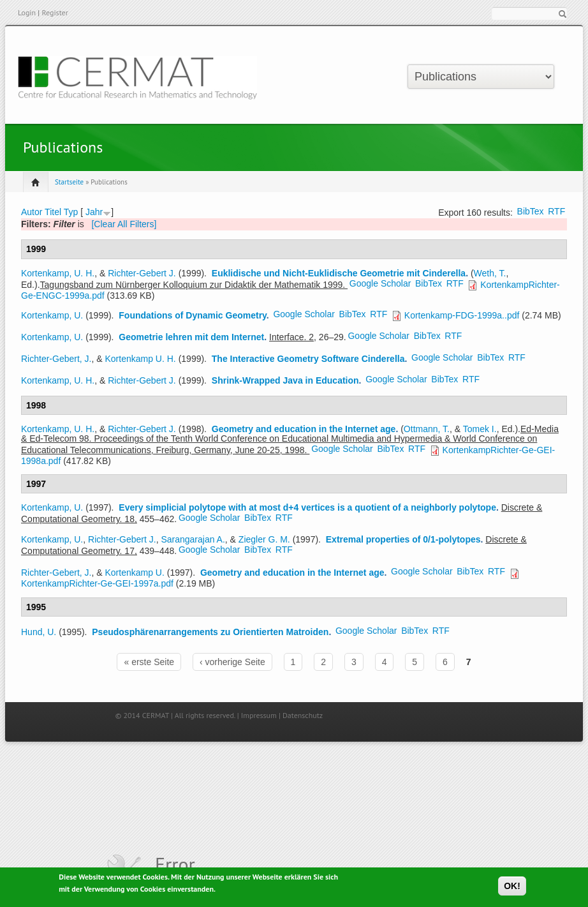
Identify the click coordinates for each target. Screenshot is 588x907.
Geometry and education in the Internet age (304, 429)
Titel (53, 212)
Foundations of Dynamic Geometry (193, 315)
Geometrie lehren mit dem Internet (191, 337)
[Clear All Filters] (124, 224)
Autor (32, 212)
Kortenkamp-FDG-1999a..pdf (462, 315)
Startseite (69, 182)
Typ (71, 212)
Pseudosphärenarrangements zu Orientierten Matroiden (210, 632)
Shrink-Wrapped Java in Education (285, 380)
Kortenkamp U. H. (141, 359)
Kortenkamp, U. (52, 315)
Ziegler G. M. (264, 539)
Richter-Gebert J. (142, 273)
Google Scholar (380, 283)
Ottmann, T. (427, 429)
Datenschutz (303, 715)
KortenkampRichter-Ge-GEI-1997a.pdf (97, 583)
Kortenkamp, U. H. (58, 273)
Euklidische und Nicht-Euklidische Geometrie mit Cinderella (339, 273)
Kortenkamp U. (135, 573)
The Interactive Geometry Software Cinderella (308, 359)
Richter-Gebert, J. (56, 359)
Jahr (94, 212)
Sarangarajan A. (193, 539)
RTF (556, 211)
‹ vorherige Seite (232, 662)
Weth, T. (490, 273)
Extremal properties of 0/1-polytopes (403, 539)
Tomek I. (480, 429)
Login (27, 12)
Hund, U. (39, 632)
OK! (512, 888)
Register (55, 12)
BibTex (531, 211)
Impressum (259, 715)
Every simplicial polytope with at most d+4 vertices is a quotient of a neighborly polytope (307, 507)
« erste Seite (149, 662)
